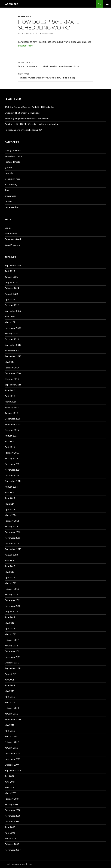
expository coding (14, 156)
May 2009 (10, 787)
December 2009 (13, 753)
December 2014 (13, 464)
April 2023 (10, 299)
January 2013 (11, 595)
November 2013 (13, 538)
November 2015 (13, 424)
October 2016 (12, 379)
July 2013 (9, 560)
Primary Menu (107, 4)
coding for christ (13, 150)
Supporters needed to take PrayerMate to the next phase (55, 64)
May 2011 (10, 691)
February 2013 (12, 589)
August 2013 (11, 555)
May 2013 (10, 572)
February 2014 (12, 521)
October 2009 (12, 765)
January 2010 (11, 748)
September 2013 (13, 549)
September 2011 (13, 668)
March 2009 (11, 793)
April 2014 (10, 509)
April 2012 (10, 629)
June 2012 (10, 617)
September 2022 (13, 311)
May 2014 (10, 504)
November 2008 (13, 816)
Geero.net (11, 4)
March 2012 (11, 634)
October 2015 (12, 430)
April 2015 (10, 447)
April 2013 (10, 577)
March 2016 (11, 402)
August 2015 (11, 436)
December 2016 (13, 373)
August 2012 (11, 612)
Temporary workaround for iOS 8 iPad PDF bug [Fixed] (55, 75)
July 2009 (9, 776)
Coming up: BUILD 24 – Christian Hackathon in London (32, 124)
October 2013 (12, 543)
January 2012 (11, 646)
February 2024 (12, 288)
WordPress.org (12, 245)
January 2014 (11, 526)
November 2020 (13, 328)
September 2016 (13, 385)
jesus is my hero (13, 179)
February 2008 (12, 844)
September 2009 (13, 770)
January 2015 (11, 458)
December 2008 (13, 810)
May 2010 (10, 725)
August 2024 (11, 282)
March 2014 (11, 515)
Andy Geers (47, 33)
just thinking (11, 184)
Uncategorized (12, 207)
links (7, 190)
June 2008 (10, 827)
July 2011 (9, 680)
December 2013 (13, 532)
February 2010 (12, 742)
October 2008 (12, 821)
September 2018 (13, 345)
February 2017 (12, 368)
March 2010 (11, 736)
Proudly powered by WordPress (18, 864)
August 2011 (11, 674)
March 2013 (11, 583)
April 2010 (10, 731)
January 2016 (11, 413)
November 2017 (13, 351)
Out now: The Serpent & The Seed (22, 113)
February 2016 (12, 407)
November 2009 (13, 759)
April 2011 (10, 697)
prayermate (25, 16)
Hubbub (9, 173)
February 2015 (12, 453)
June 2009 (10, 782)
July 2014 (9, 492)
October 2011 (12, 663)
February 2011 (12, 708)
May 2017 (10, 362)
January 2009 (11, 804)
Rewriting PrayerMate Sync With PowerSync (27, 118)
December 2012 (13, 600)
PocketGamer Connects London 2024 (23, 130)
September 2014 (13, 481)
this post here (25, 45)
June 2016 (10, 390)
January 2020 (11, 334)
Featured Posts (12, 162)
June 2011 (10, 685)
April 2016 (10, 396)
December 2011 (13, 651)
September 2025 (13, 265)
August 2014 (11, 487)
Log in (8, 228)
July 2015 (9, 441)
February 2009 (12, 799)
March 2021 (11, 322)
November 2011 (13, 657)
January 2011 (11, 714)
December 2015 (13, 419)
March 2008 (11, 838)
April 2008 (10, 833)
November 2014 (13, 470)
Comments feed (13, 239)
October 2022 (12, 305)
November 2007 (13, 850)
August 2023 (11, 294)
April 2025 (10, 271)
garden (8, 167)
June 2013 (10, 566)
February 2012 (12, 640)
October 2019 (12, 339)
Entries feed (11, 233)
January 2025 (11, 277)
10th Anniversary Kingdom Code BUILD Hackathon (30, 107)
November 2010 (13, 719)
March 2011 (11, 702)
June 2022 (10, 317)
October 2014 (12, 475)
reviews (9, 201)
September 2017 (13, 356)
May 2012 (10, 623)
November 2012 (13, 606)
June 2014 (10, 498)
